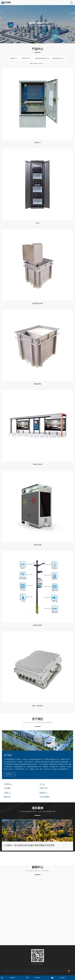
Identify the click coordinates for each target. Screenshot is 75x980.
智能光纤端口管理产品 (37, 63)
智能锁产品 (13, 58)
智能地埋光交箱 (37, 304)
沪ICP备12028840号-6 (60, 971)
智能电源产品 (26, 58)
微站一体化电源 (37, 706)
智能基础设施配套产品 (42, 58)
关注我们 (62, 978)
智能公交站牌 (38, 464)
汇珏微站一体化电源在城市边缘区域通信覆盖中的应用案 (29, 845)
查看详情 (10, 774)
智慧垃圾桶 (37, 545)
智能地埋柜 (37, 384)
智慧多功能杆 (38, 625)
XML (46, 973)
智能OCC (37, 143)
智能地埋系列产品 (58, 58)
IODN (38, 223)
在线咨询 (37, 978)
